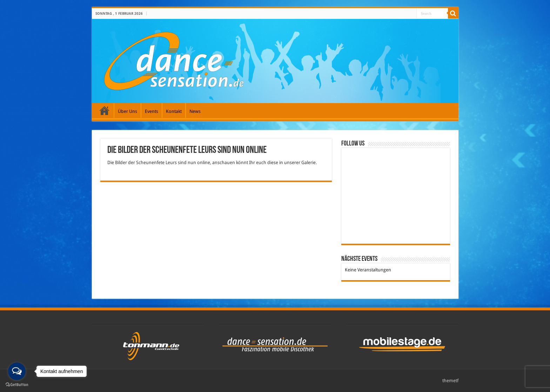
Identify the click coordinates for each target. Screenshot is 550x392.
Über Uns (128, 111)
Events (152, 111)
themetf (450, 381)
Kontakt (174, 111)
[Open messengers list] (17, 371)
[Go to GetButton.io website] (17, 385)
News (195, 111)
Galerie (105, 110)
